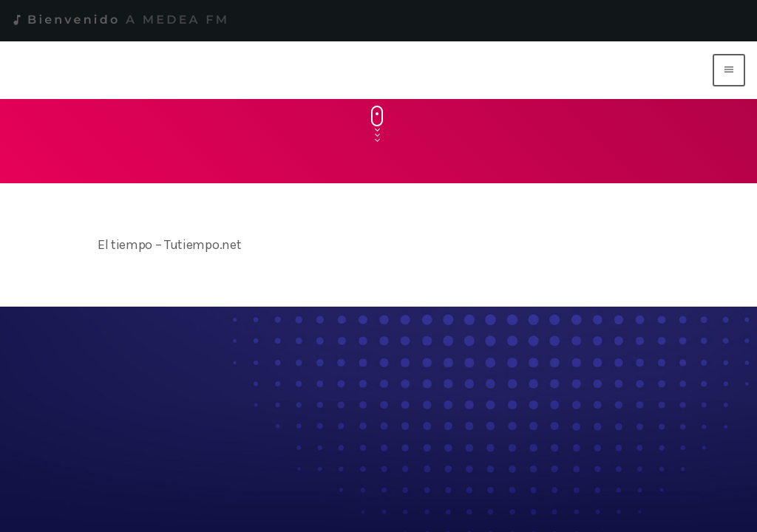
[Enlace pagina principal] (361, 70)
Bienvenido (120, 20)
